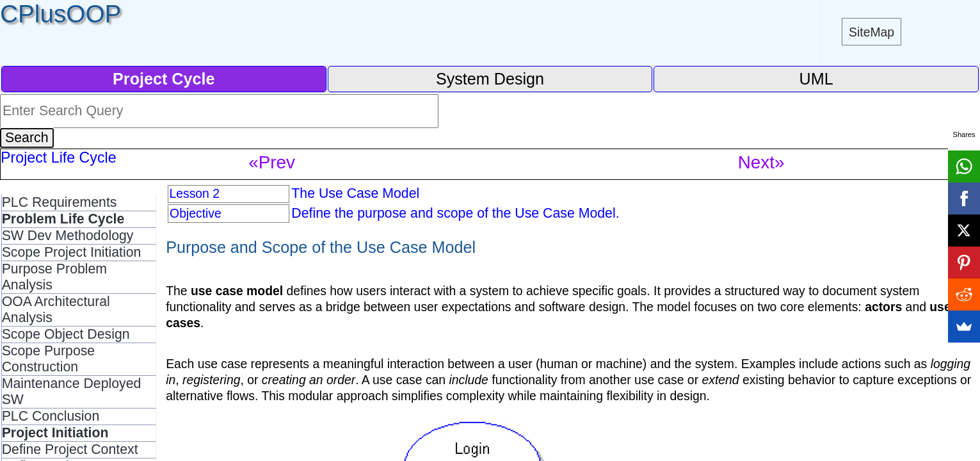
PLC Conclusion (51, 416)
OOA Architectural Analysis (56, 310)
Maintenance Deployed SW (72, 392)
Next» (761, 162)
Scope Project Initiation (72, 252)
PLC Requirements (60, 202)
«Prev (272, 162)
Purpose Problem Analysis (54, 277)
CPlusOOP (60, 14)
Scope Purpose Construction (49, 359)
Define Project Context (70, 449)
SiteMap (872, 32)
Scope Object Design (66, 334)
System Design (490, 79)
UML (816, 79)
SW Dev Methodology (68, 236)
